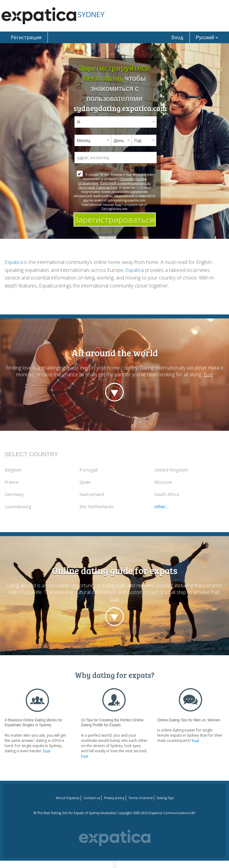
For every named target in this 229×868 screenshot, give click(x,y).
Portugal (88, 470)
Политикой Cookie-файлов (98, 187)
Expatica (14, 262)
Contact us (92, 798)
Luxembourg (18, 506)
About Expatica (68, 798)
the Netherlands (97, 506)
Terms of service (141, 798)
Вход (177, 37)
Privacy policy (114, 798)
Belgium (13, 470)
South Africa (167, 494)
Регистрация (26, 37)
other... (161, 506)
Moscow (163, 482)
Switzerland (92, 494)
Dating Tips (165, 798)
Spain (85, 482)
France (12, 482)
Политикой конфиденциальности (125, 183)
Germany (14, 494)
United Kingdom (171, 470)
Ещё (208, 374)
